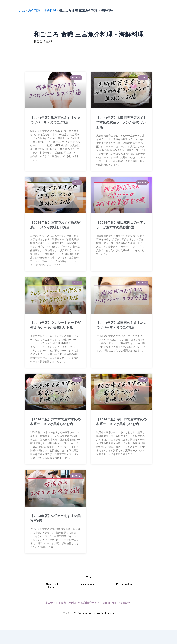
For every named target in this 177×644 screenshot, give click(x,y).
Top (88, 592)
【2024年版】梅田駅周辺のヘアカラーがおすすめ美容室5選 (121, 227)
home (21, 10)
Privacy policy (124, 598)
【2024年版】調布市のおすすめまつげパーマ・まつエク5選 (55, 122)
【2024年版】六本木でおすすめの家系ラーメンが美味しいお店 (55, 433)
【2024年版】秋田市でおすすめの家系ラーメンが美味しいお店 (121, 433)
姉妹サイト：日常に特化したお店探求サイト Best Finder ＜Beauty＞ (88, 617)
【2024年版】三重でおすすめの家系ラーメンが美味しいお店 (55, 227)
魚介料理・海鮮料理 (42, 10)
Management (88, 598)
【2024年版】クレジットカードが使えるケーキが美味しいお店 (55, 332)
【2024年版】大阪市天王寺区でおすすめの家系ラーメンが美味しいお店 (121, 122)
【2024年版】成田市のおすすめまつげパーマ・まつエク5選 (121, 332)
